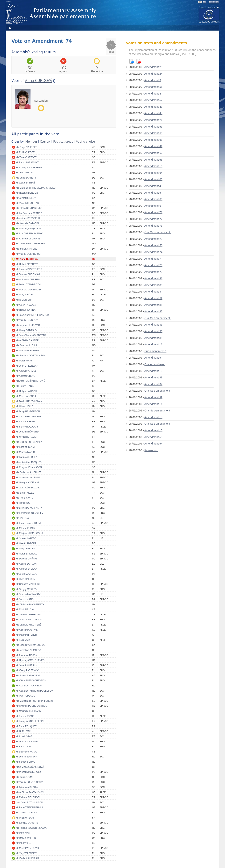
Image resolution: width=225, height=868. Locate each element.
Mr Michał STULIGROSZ (28, 772)
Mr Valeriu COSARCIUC (28, 254)
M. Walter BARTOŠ (26, 183)
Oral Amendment (155, 364)
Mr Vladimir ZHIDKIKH (27, 858)
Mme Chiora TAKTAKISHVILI (31, 792)
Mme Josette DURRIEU (28, 280)
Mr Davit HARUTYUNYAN (29, 401)
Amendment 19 (153, 166)
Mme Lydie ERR (24, 300)
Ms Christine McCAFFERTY (30, 605)
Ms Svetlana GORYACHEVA (30, 356)
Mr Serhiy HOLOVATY (27, 427)
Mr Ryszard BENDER (27, 193)
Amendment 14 (153, 417)
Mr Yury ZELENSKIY (26, 853)
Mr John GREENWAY (27, 366)
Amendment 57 (153, 100)
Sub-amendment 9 (155, 351)
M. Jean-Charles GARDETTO (31, 335)
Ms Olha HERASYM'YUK (29, 417)
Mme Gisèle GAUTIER (27, 340)
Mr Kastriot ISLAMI (25, 447)
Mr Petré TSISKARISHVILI (29, 807)
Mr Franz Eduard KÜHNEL (29, 523)
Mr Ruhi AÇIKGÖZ (25, 152)
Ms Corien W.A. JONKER (29, 472)
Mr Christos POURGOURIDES (31, 706)
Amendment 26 (153, 120)
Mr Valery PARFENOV (27, 670)
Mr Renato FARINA (26, 310)
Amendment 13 (153, 344)
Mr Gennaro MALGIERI (28, 584)
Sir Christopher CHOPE (28, 239)
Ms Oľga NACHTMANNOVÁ (30, 645)
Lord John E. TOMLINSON (29, 803)
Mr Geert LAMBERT (26, 543)
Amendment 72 (153, 219)
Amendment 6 (153, 206)
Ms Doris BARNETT (26, 178)
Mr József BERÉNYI (26, 198)
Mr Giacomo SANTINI (27, 742)
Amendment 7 (153, 259)
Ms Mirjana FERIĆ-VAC (28, 325)
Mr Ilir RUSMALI (24, 731)
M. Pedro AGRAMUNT (27, 162)
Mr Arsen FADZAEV (26, 305)
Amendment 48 (153, 186)
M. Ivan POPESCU (25, 696)
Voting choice (86, 141)
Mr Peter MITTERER (26, 635)
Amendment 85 (153, 338)
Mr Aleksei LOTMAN (26, 564)
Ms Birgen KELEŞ (25, 493)
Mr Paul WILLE (24, 843)
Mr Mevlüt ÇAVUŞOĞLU (28, 229)
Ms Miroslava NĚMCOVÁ (29, 650)
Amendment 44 (153, 113)
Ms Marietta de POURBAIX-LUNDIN (34, 701)
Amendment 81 (153, 305)
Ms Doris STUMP (25, 777)
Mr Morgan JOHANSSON (29, 467)
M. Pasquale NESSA (26, 655)
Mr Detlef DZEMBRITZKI (28, 284)
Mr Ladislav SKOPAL (27, 752)
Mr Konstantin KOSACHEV (30, 513)
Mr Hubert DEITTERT (27, 264)
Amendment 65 (153, 179)
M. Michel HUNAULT (26, 437)
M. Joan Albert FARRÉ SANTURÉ (33, 315)
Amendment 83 (153, 311)
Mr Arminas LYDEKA (26, 569)
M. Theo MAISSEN (25, 579)
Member (31, 141)
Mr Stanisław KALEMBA (28, 478)
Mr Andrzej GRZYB (26, 376)
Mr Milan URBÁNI (25, 818)
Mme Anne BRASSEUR (28, 218)
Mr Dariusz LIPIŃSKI (26, 559)
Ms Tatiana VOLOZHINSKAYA (31, 828)
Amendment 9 (153, 358)
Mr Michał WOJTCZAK (27, 848)
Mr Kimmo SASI (24, 747)
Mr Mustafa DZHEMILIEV (29, 290)
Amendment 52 (153, 298)
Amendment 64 (153, 173)
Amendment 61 (153, 140)
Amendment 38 (153, 377)
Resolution (151, 450)
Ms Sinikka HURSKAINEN (29, 442)
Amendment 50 (153, 245)
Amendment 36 (153, 331)
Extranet (214, 2)
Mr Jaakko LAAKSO (26, 538)
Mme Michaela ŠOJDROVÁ (30, 767)
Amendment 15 (153, 430)
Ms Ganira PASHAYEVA (28, 676)
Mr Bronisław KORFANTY (29, 508)
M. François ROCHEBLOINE (30, 721)
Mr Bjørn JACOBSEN (27, 457)
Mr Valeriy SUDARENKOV (29, 782)
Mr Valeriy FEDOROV (27, 320)
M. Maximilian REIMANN (28, 711)
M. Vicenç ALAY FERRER (29, 168)
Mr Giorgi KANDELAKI (27, 482)
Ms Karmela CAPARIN (27, 223)
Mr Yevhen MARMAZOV (28, 594)
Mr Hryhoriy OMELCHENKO (30, 660)
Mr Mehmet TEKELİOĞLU (29, 797)
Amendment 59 (153, 127)
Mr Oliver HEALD (25, 406)
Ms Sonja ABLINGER (27, 147)
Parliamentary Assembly (52, 14)
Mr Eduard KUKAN (25, 528)
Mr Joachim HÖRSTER (28, 432)
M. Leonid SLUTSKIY (27, 757)
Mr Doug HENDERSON (28, 411)
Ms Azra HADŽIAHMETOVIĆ (31, 381)
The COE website (209, 14)
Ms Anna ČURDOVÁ (27, 259)
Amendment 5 (153, 193)
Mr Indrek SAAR (24, 736)
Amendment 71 (153, 212)
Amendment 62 (153, 153)
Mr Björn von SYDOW (27, 787)
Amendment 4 (153, 94)
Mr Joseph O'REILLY (26, 665)
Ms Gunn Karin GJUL (27, 345)
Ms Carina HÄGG (25, 386)
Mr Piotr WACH (24, 833)
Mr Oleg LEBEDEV (25, 549)
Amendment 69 (153, 199)
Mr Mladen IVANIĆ (25, 452)
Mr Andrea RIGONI (25, 716)
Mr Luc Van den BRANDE (29, 213)
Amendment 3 (153, 80)
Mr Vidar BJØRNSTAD (27, 203)
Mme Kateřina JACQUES (29, 462)
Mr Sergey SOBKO (25, 762)
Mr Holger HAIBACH (26, 391)
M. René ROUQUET (26, 726)
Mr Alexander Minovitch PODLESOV (34, 691)
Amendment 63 (153, 160)
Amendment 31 (153, 278)
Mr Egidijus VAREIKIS (27, 823)
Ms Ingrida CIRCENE (27, 249)
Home (10, 28)
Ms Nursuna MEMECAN (28, 615)
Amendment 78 (153, 265)
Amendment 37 (153, 384)
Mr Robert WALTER (26, 838)
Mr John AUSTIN (24, 173)
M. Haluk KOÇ (23, 503)
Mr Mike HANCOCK (26, 396)
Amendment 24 (153, 74)
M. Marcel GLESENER (27, 351)
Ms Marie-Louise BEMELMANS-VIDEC (36, 188)
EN (200, 2)
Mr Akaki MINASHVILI (27, 630)
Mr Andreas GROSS (26, 371)
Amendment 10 (153, 371)
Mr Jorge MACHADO (27, 574)
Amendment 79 (153, 272)
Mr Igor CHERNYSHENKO (29, 234)
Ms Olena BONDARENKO (29, 208)
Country (45, 141)
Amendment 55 (153, 437)
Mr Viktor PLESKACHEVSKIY (31, 680)
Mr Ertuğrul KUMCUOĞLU (29, 533)
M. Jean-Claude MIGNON (29, 620)
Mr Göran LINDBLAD (27, 554)
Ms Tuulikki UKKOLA (26, 813)
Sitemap (9, 2)
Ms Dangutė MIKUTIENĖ (29, 625)
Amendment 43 (153, 107)
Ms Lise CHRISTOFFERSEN (31, 244)
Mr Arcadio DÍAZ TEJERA (29, 269)
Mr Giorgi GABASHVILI (28, 330)
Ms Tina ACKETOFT (26, 157)
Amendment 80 (153, 285)
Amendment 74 (153, 252)
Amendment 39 (153, 397)
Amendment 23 (153, 67)
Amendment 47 (153, 146)
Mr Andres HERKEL (26, 422)
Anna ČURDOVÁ (38, 80)
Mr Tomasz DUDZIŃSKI (28, 274)
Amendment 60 (153, 133)
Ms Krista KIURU (25, 498)
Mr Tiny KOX (22, 518)
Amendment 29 (153, 239)
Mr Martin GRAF (24, 361)
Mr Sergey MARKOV (26, 589)
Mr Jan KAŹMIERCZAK (28, 488)
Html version (132, 61)
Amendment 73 (153, 226)
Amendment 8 (153, 292)
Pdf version (139, 61)
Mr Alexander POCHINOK (29, 686)
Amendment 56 (153, 87)
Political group (63, 141)
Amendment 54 (153, 444)
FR (204, 2)
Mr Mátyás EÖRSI (25, 295)
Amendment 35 (153, 325)
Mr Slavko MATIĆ (25, 599)
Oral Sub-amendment (158, 232)
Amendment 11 (153, 404)
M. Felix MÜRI (23, 640)
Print (111, 52)
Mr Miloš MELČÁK (25, 609)
